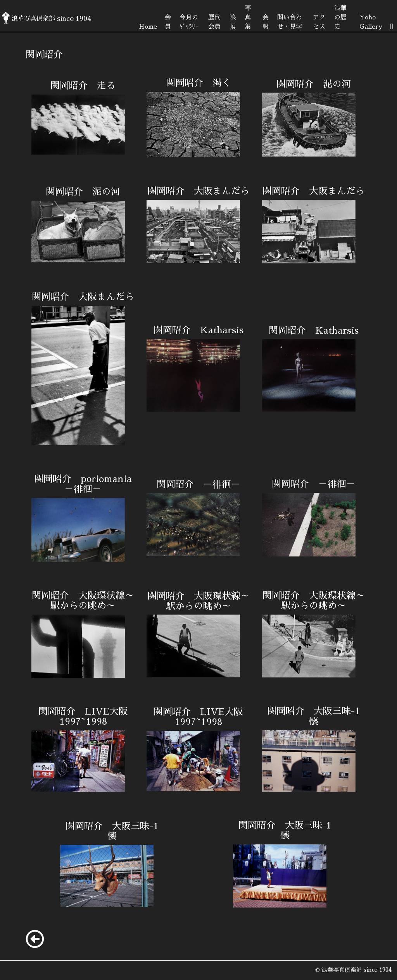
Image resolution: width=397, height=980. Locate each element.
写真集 (248, 17)
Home (148, 27)
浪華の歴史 (340, 17)
